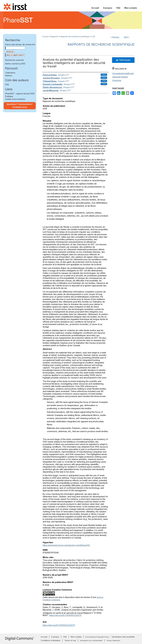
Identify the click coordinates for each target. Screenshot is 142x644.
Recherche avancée (14, 60)
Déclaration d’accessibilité (123, 637)
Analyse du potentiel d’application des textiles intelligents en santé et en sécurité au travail (74, 63)
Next (126, 37)
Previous (116, 37)
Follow (104, 75)
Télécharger (123, 60)
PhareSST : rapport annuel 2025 (20, 94)
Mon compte (76, 637)
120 (93, 37)
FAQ (7, 84)
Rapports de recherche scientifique (75, 37)
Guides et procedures (15, 99)
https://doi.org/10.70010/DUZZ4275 (65, 615)
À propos (55, 637)
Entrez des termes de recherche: (20, 44)
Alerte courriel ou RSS (15, 64)
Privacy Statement (113, 641)
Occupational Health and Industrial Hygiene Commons (123, 77)
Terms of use (70, 640)
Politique (9, 96)
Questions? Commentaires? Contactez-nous (20, 106)
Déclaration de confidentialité (91, 641)
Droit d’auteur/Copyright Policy (97, 637)
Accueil (45, 37)
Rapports (54, 37)
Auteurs (9, 75)
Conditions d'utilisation (51, 640)
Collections (10, 73)
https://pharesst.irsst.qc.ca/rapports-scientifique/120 (66, 545)
